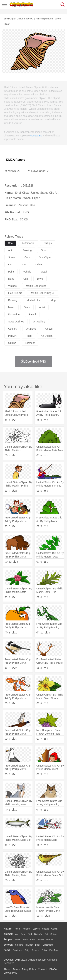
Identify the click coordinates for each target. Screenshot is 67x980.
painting (27, 250)
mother (50, 940)
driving (39, 264)
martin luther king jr (43, 293)
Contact (42, 969)
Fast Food (54, 950)
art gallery (39, 322)
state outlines (16, 322)
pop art (12, 336)
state (27, 307)
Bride (33, 940)
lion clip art (15, 293)
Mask (18, 940)
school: (8, 945)
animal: (8, 934)
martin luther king (36, 286)
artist (42, 307)
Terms (16, 969)
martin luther (34, 300)
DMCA (53, 969)
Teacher (29, 945)
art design (47, 336)
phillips (48, 243)
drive (40, 279)
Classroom (48, 945)
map (53, 300)
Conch (54, 929)
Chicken (54, 934)
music (12, 307)
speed (44, 250)
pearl (29, 336)
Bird (30, 934)
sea (10, 243)
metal (44, 272)
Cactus (45, 929)
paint (11, 272)
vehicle (27, 272)
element (30, 343)
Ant (17, 934)
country (13, 329)
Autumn (27, 929)
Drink (44, 950)
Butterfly (38, 934)
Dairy (27, 950)
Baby (25, 940)
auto (11, 250)
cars (27, 257)
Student (19, 945)
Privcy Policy (29, 969)
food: (7, 950)
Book (38, 945)
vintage (12, 286)
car (10, 264)
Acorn (18, 929)
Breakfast (18, 950)
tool (24, 264)
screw (12, 257)
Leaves (36, 929)
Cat (46, 934)
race (11, 279)
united (49, 329)
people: (8, 939)
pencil (32, 314)
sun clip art (46, 257)
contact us (36, 136)
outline (12, 343)
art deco (31, 329)
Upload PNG (11, 973)
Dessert (36, 950)
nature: (8, 929)
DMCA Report (15, 160)
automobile (28, 243)
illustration (14, 314)
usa (26, 279)
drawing (13, 300)
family (41, 940)
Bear (23, 934)
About (7, 969)
